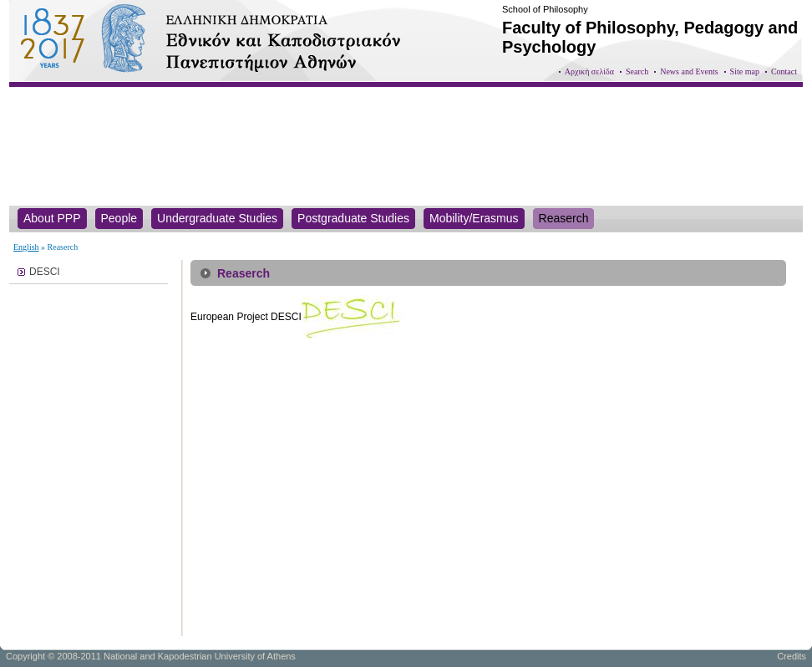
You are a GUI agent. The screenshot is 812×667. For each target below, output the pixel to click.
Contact (784, 71)
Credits (792, 656)
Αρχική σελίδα (589, 71)
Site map (745, 71)
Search (637, 71)
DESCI (45, 272)
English (26, 247)
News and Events (689, 71)
